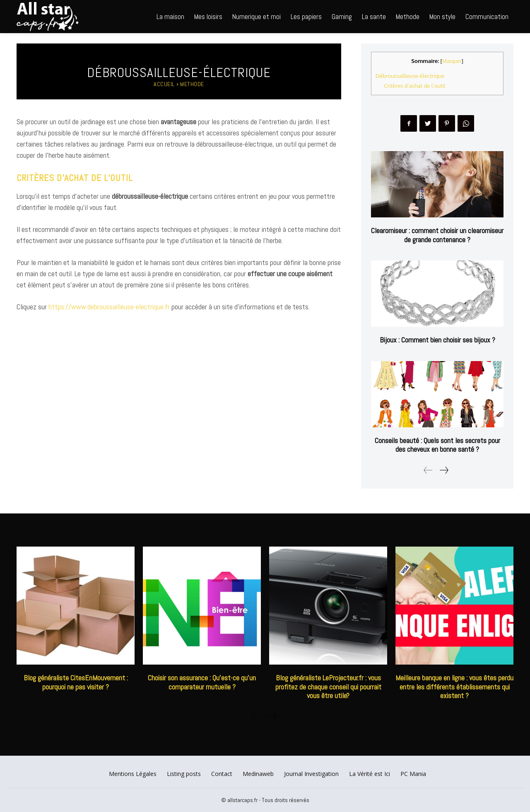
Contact (222, 774)
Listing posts (184, 774)
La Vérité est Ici (370, 774)
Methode (192, 84)
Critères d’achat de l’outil (414, 86)
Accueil (164, 84)
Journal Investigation (311, 774)
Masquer (452, 61)
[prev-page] (428, 470)
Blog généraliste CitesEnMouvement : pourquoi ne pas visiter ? (76, 682)
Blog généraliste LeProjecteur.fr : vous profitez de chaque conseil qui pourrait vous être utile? (328, 687)
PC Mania (413, 774)
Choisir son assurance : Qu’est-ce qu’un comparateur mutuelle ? (202, 682)
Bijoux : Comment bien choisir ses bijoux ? (437, 340)
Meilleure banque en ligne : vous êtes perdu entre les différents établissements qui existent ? (454, 687)
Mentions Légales (133, 774)
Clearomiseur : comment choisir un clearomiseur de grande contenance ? (437, 235)
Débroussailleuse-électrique (410, 76)
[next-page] (444, 470)
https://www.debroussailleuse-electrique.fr (109, 307)
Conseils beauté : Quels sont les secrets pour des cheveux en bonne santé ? (437, 445)
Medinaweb (258, 774)
